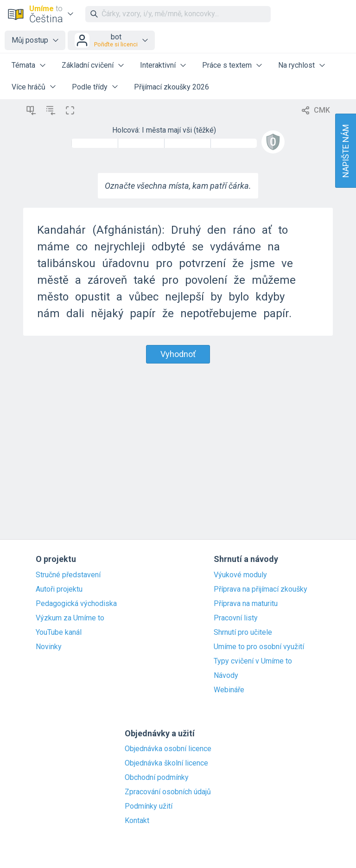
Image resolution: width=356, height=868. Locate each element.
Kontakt (137, 821)
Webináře (229, 690)
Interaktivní (158, 65)
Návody (226, 676)
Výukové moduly (240, 575)
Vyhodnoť (178, 354)
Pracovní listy (236, 618)
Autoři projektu (59, 589)
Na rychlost (296, 65)
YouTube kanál (59, 632)
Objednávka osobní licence (168, 749)
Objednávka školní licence (166, 763)
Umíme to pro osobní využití (259, 647)
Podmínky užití (149, 806)
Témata (23, 65)
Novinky (49, 647)
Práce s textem (227, 65)
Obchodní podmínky (157, 778)
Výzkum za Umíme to (70, 618)
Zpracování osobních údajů (168, 792)
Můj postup (30, 40)
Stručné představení (68, 575)
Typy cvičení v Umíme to (253, 661)
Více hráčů (29, 87)
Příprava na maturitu (246, 604)
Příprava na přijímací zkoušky (261, 589)
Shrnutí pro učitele (243, 632)
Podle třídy (90, 87)
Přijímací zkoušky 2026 (172, 87)
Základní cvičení (88, 65)
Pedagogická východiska (76, 604)
